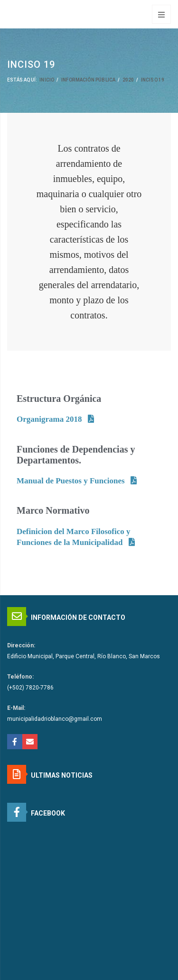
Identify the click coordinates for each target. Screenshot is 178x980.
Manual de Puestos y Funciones (71, 481)
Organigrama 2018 (49, 419)
